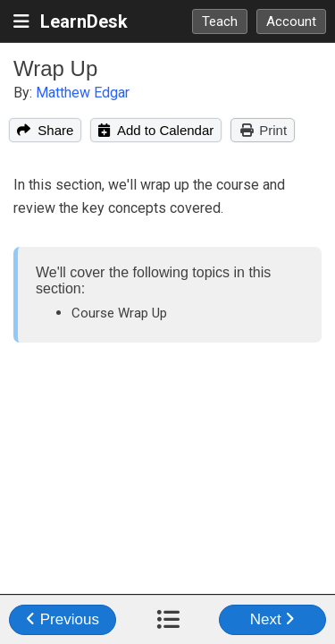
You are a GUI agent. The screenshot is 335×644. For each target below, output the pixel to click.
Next (273, 619)
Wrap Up (55, 68)
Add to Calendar (156, 130)
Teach (220, 21)
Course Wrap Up (119, 313)
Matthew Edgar (83, 93)
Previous (63, 619)
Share (45, 130)
